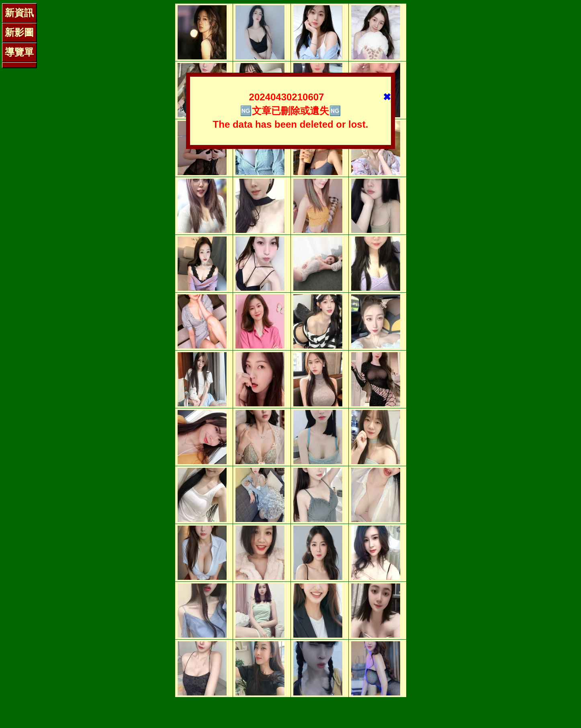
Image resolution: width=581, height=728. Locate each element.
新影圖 (19, 32)
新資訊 (19, 13)
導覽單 (19, 52)
